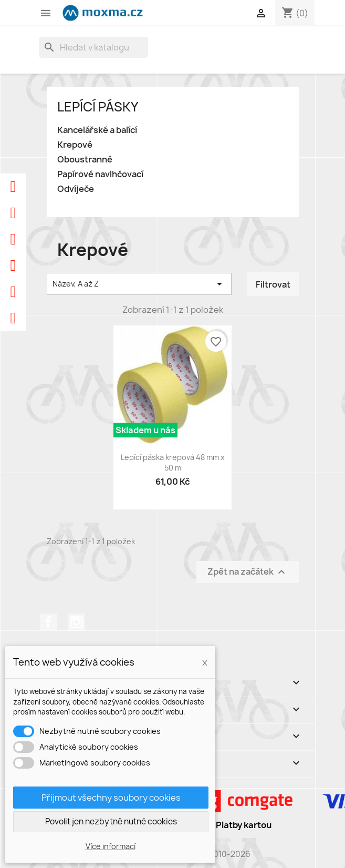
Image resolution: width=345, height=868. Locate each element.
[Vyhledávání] (93, 47)
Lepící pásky (98, 107)
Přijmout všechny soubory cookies (111, 798)
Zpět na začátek (248, 572)
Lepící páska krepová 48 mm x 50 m (173, 462)
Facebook (48, 622)
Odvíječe (76, 189)
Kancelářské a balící (97, 130)
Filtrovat (273, 284)
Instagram (77, 622)
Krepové (75, 145)
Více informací (111, 846)
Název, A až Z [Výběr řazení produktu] (139, 284)
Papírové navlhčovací (100, 174)
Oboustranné (85, 160)
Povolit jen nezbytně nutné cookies (111, 821)
